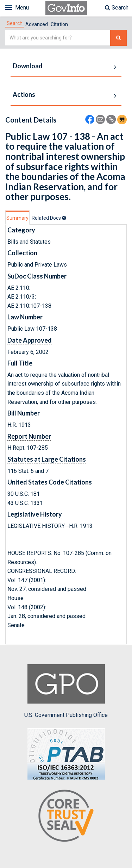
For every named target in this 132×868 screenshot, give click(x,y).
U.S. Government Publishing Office (66, 691)
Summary (17, 218)
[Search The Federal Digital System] (118, 38)
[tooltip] (64, 218)
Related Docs (49, 218)
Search (117, 8)
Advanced (37, 24)
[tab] (15, 23)
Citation (59, 24)
